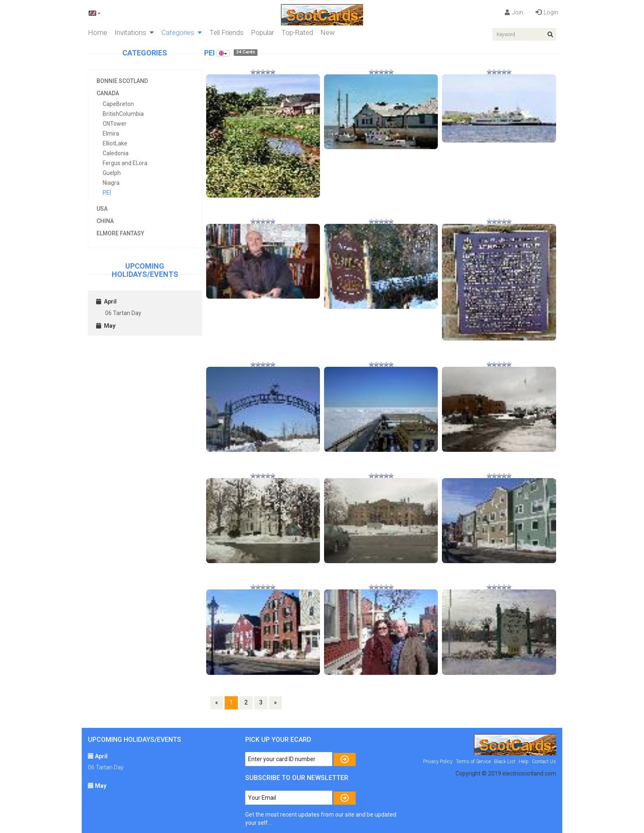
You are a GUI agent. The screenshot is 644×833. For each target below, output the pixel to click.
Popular (262, 32)
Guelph (112, 173)
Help (524, 762)
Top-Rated (297, 32)
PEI (107, 193)
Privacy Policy (438, 762)
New (328, 32)
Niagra (111, 183)
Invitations (134, 32)
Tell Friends (227, 32)
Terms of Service (473, 762)
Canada (108, 93)
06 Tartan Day (123, 313)
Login (547, 12)
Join (514, 12)
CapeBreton (118, 104)
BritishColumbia (123, 114)
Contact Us (544, 762)
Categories (182, 32)
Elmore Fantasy (120, 233)
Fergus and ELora (125, 163)
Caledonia (116, 153)
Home (98, 32)
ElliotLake (115, 143)
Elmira (111, 133)
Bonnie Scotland (122, 81)
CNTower (115, 124)
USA (102, 209)
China (105, 221)
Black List (505, 762)
